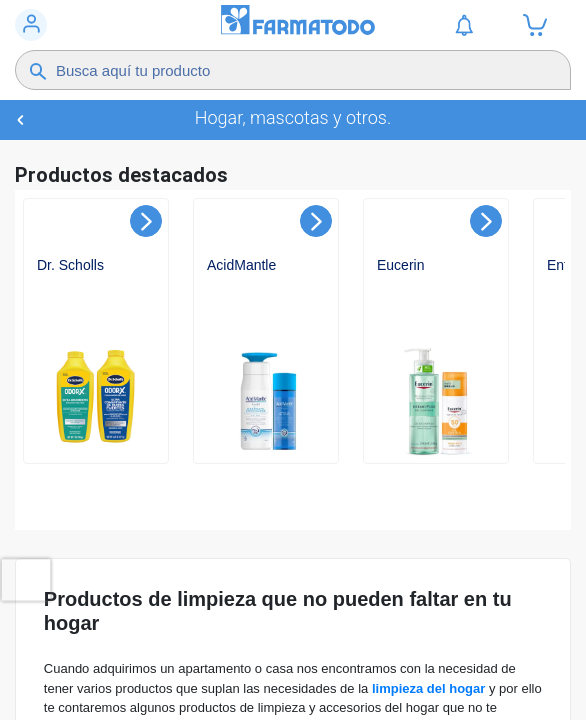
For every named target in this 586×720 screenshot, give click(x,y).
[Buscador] (280, 70)
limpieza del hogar (428, 688)
